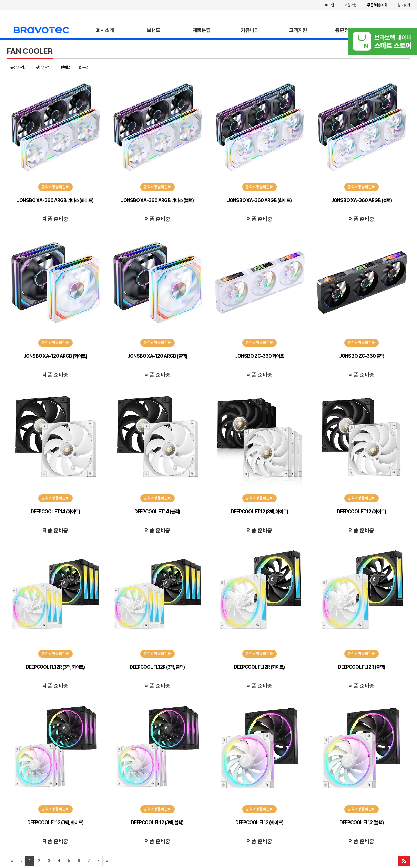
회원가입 (351, 5)
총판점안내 (347, 30)
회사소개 (105, 30)
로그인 (330, 5)
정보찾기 (404, 5)
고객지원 (298, 30)
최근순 (84, 68)
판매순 (66, 68)
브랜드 (154, 30)
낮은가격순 (44, 68)
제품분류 (202, 30)
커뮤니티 (250, 30)
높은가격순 (19, 68)
